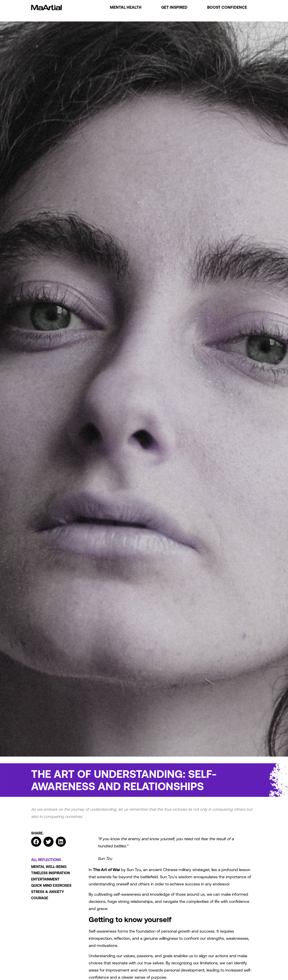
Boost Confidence (227, 7)
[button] (36, 842)
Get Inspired (174, 7)
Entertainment (45, 879)
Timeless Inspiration (51, 873)
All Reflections (46, 860)
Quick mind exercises (51, 885)
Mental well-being (49, 867)
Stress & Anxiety (48, 892)
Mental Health (126, 7)
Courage (40, 898)
